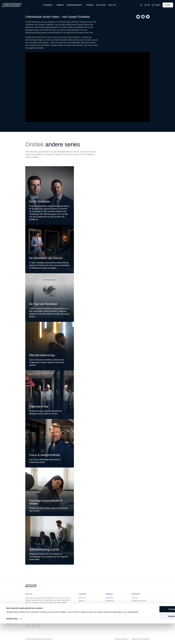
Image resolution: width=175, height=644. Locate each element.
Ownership (109, 598)
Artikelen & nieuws (139, 601)
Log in (158, 5)
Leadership (109, 601)
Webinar (60, 5)
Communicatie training (114, 610)
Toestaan (155, 627)
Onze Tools (101, 5)
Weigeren (155, 634)
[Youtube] (138, 17)
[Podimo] (148, 17)
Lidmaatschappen (74, 5)
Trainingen (48, 5)
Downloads (136, 607)
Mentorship (109, 604)
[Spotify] (143, 17)
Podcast (90, 5)
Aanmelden (33, 613)
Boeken (82, 601)
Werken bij (83, 607)
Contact (167, 5)
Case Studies (137, 604)
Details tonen (12, 639)
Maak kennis (52, 613)
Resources (83, 604)
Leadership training (112, 607)
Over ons (112, 5)
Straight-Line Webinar (113, 613)
